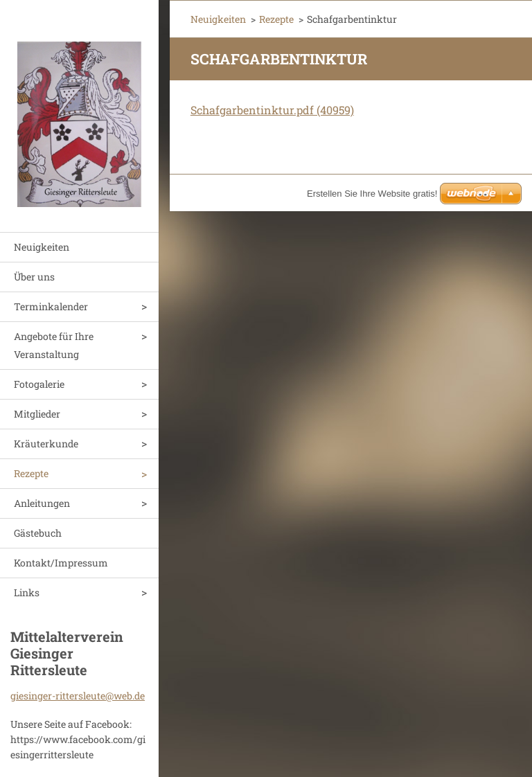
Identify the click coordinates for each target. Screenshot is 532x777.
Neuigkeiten (42, 247)
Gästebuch (38, 533)
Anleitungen (42, 503)
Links (27, 592)
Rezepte (31, 473)
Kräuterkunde (46, 444)
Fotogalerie (39, 384)
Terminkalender (51, 306)
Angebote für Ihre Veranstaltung (54, 345)
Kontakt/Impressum (61, 563)
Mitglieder (37, 414)
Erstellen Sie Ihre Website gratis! (372, 194)
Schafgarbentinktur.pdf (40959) (272, 110)
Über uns (34, 277)
